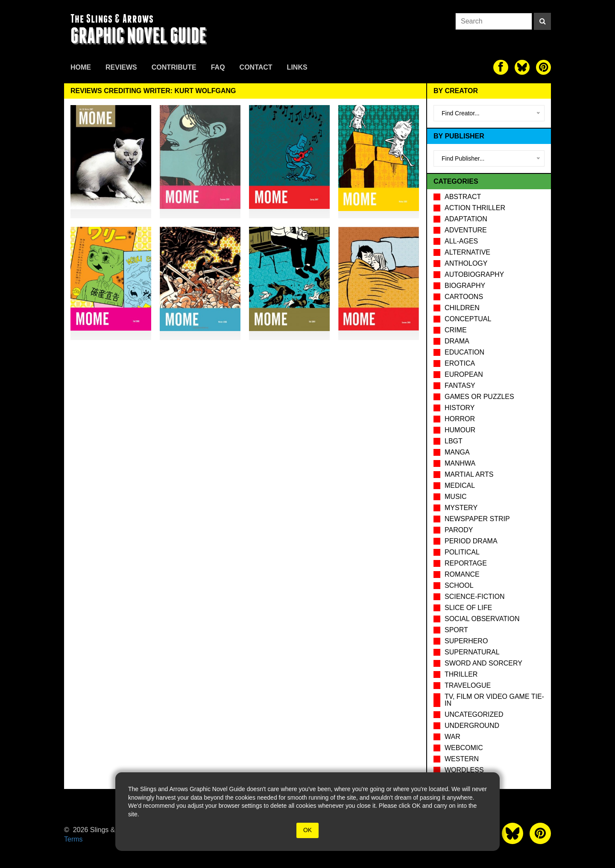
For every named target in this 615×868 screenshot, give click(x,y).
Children (462, 308)
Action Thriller (475, 208)
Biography (465, 286)
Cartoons (464, 297)
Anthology (466, 263)
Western (462, 759)
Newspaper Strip (477, 519)
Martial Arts (469, 474)
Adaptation (466, 219)
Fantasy (460, 386)
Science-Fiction (474, 597)
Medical (460, 485)
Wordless (464, 770)
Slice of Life (468, 608)
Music (456, 497)
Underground (472, 726)
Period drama (471, 541)
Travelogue (468, 685)
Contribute (174, 67)
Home (81, 67)
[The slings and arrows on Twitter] (522, 67)
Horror (460, 419)
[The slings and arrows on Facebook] (501, 67)
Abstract (463, 197)
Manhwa (460, 463)
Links (297, 67)
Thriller (461, 674)
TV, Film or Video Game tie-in (494, 700)
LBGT (454, 441)
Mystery (461, 508)
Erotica (460, 363)
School (459, 585)
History (460, 408)
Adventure (466, 230)
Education (464, 352)
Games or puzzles (479, 397)
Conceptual (468, 319)
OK (307, 830)
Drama (457, 341)
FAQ (218, 67)
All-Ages (461, 241)
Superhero (466, 641)
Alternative (467, 252)
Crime (456, 330)
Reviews (121, 67)
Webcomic (464, 748)
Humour (460, 430)
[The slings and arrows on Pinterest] (543, 67)
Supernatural (472, 652)
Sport (456, 630)
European (464, 374)
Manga (457, 452)
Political (462, 552)
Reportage (466, 563)
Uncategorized (474, 714)
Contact (256, 67)
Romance (462, 574)
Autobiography (474, 274)
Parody (459, 530)
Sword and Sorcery (483, 663)
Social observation (482, 619)
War (452, 737)
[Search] (542, 21)
